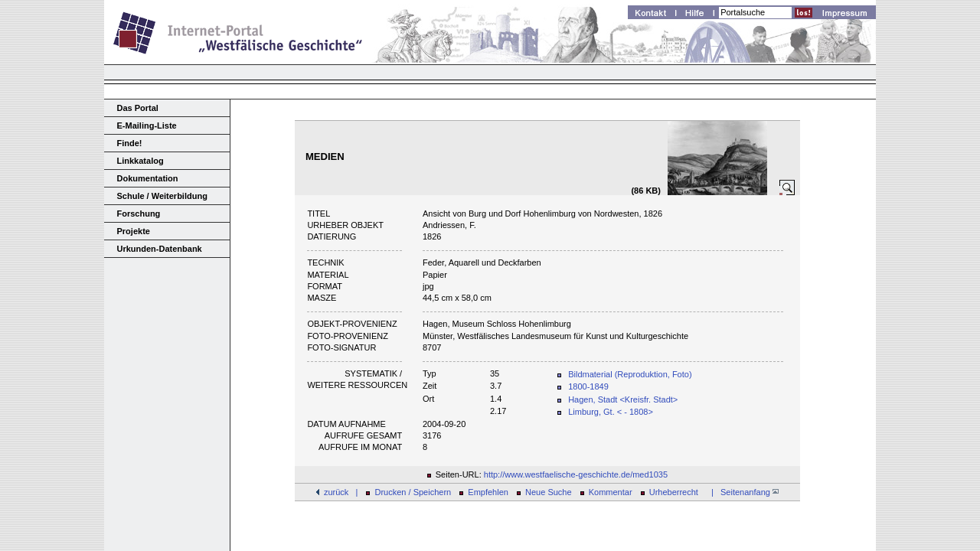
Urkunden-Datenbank (160, 249)
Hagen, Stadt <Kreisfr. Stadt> (623, 399)
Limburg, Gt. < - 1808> (611, 412)
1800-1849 (588, 386)
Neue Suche (549, 492)
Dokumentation (148, 178)
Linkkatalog (140, 161)
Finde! (130, 143)
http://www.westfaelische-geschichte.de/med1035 (576, 474)
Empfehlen (488, 492)
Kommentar (611, 492)
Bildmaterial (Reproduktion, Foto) (630, 374)
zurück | (341, 492)
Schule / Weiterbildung (162, 196)
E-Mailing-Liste (147, 126)
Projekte (134, 231)
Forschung (139, 214)
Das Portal (138, 108)
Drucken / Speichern (413, 492)
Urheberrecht (674, 492)
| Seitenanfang (743, 492)
